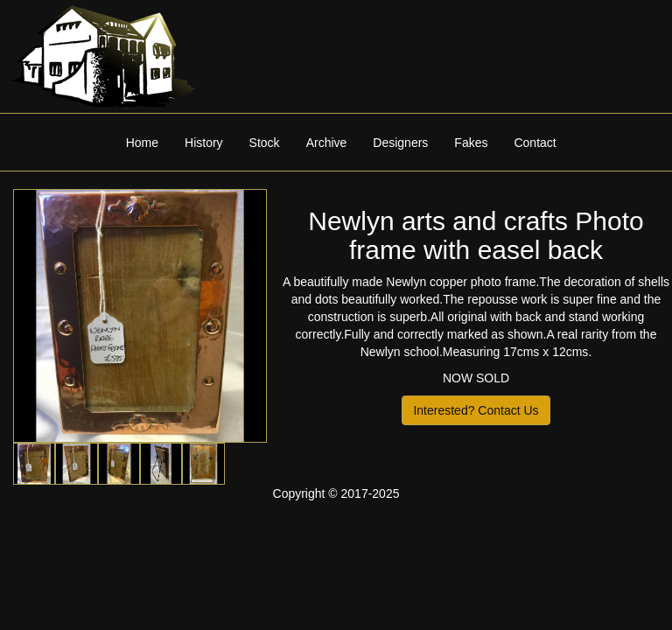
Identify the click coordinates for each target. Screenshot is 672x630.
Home (142, 143)
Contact (535, 143)
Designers (400, 143)
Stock (265, 143)
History (204, 143)
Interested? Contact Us (476, 410)
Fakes (471, 143)
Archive (327, 143)
